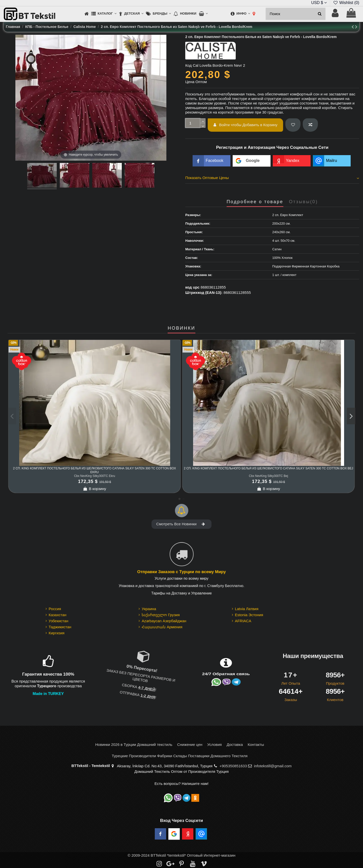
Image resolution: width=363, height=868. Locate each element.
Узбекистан (58, 621)
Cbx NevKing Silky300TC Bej (268, 476)
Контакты (256, 744)
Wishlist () (346, 3)
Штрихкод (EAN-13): (204, 292)
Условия (215, 744)
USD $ (319, 3)
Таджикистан (60, 627)
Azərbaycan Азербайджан (164, 621)
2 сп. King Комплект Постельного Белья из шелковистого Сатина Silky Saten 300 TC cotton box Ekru (95, 470)
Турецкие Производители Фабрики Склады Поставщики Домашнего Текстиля (180, 756)
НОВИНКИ (181, 328)
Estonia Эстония (249, 615)
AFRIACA (243, 621)
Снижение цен (190, 744)
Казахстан (57, 615)
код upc (192, 287)
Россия (55, 609)
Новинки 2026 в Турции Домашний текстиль (134, 744)
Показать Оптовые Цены (272, 178)
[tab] (272, 179)
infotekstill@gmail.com (273, 766)
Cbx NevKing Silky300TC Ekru (95, 476)
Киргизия (57, 633)
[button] (104, 14)
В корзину (95, 489)
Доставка (235, 744)
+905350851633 (233, 766)
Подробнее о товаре (255, 202)
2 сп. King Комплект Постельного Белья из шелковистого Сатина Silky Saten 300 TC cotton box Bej (268, 468)
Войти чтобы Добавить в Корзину (246, 125)
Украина (149, 609)
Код (189, 65)
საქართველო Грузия (161, 615)
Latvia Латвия (247, 609)
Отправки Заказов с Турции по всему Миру (181, 572)
